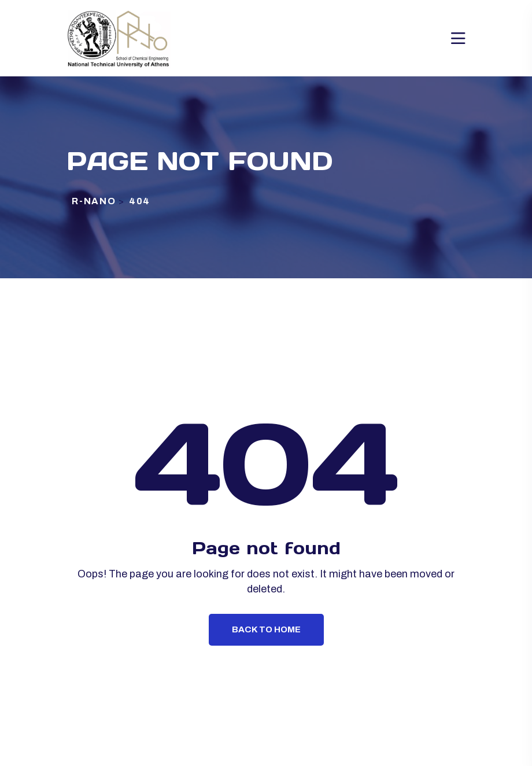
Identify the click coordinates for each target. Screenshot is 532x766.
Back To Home (266, 629)
